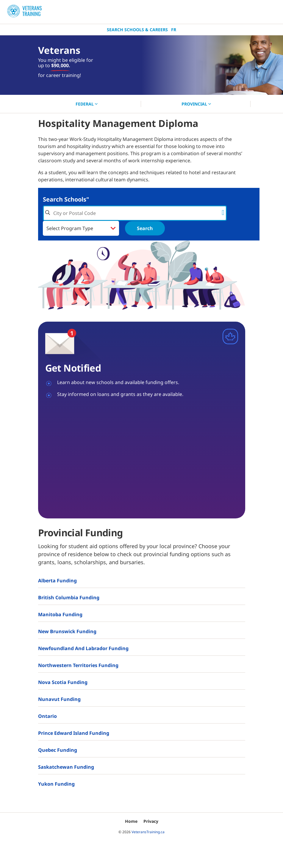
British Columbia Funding (69, 597)
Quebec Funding (58, 750)
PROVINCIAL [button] (196, 104)
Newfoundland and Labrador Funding (83, 648)
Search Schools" (66, 199)
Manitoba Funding (60, 614)
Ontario (47, 716)
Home (131, 821)
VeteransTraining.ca (148, 832)
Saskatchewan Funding (66, 767)
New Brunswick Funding (67, 631)
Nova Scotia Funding (63, 682)
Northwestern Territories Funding (78, 665)
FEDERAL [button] (87, 104)
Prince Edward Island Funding (74, 733)
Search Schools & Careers (137, 30)
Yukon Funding (56, 784)
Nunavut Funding (59, 699)
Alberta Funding (57, 581)
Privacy (151, 821)
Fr (174, 30)
